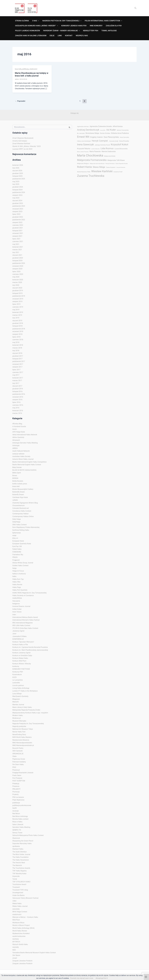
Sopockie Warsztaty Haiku (22, 843)
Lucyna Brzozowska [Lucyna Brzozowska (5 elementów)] (121, 149)
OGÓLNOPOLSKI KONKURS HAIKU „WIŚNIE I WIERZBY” (37, 26)
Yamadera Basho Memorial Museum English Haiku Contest (34, 953)
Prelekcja (16, 784)
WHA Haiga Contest (20, 912)
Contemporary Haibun (20, 514)
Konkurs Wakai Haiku (20, 658)
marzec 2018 (17, 348)
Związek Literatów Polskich (22, 961)
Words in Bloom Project (21, 925)
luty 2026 (16, 168)
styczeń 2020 (17, 288)
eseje (52, 36)
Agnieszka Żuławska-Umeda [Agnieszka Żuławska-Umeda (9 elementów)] (101, 126)
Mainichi (16, 702)
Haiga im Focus (18, 571)
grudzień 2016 (18, 389)
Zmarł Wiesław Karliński (21, 144)
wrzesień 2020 (18, 266)
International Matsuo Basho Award (25, 617)
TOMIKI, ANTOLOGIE (109, 31)
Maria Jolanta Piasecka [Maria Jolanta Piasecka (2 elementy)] (83, 152)
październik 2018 (19, 329)
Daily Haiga (17, 519)
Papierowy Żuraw (19, 759)
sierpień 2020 (17, 269)
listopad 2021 (17, 231)
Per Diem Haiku (18, 764)
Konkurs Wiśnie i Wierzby (22, 664)
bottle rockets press (20, 484)
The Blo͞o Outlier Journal (21, 854)
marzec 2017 (17, 381)
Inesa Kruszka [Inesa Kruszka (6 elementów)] (124, 141)
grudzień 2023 (18, 203)
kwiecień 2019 (18, 312)
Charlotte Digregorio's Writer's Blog (25, 503)
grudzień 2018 (18, 323)
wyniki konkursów (19, 936)
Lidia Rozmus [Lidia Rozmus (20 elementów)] (107, 148)
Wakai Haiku (17, 904)
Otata (14, 756)
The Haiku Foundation (20, 857)
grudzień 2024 (18, 187)
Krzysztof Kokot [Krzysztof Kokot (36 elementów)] (120, 145)
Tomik (15, 879)
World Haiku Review (20, 931)
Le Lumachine (18, 680)
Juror (14, 634)
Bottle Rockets (18, 481)
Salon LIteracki (18, 824)
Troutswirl (16, 887)
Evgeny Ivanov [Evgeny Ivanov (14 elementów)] (97, 137)
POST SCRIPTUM (19, 781)
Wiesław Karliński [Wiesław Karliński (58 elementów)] (102, 171)
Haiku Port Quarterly (20, 590)
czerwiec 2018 (18, 340)
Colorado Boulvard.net (21, 508)
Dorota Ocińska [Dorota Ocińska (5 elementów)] (105, 133)
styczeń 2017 (17, 386)
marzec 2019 (17, 315)
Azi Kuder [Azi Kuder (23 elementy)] (111, 130)
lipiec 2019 (16, 304)
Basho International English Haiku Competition (29, 462)
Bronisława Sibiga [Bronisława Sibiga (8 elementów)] (92, 133)
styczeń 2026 (17, 171)
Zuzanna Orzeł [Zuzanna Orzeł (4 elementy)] (118, 172)
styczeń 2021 (17, 255)
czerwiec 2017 (18, 372)
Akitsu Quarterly (18, 437)
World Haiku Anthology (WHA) (23, 928)
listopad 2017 (17, 359)
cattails (15, 500)
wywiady (16, 947)
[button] (135, 8)
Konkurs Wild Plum (19, 661)
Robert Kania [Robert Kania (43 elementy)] (84, 167)
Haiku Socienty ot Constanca (23, 595)
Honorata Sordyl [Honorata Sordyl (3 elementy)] (114, 141)
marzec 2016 (17, 413)
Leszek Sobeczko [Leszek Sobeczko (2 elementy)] (95, 149)
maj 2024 (16, 198)
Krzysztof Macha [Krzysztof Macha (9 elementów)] (84, 149)
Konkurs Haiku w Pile (20, 645)
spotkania (16, 846)
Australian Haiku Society (21, 456)
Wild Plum (16, 920)
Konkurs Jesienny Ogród (21, 653)
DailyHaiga (16, 522)
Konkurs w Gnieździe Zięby (22, 655)
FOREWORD (17, 552)
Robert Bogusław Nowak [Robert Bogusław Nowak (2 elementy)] (122, 164)
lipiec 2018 (16, 337)
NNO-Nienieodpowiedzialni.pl (23, 745)
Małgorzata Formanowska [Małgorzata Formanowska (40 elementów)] (92, 160)
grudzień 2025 (18, 173)
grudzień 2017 (18, 356)
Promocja (16, 792)
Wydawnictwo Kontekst (21, 933)
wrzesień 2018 (18, 331)
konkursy (16, 666)
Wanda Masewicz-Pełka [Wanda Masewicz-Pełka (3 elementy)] (84, 172)
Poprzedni (20, 101)
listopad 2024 (17, 190)
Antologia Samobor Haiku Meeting (25, 443)
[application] (38, 21)
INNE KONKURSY (96, 26)
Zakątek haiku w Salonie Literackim (31, 36)
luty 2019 (16, 318)
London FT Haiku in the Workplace (25, 691)
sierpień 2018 (17, 334)
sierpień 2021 (17, 236)
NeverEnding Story (19, 735)
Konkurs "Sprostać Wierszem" (23, 642)
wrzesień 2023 (18, 209)
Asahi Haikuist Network (21, 451)
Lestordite (16, 683)
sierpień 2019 (17, 301)
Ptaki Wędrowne (18, 800)
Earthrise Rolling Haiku (21, 530)
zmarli (15, 958)
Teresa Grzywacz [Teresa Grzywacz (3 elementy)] (111, 167)
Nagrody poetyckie (19, 726)
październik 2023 (19, 206)
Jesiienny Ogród (18, 631)
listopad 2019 (17, 293)
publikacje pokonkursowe (22, 805)
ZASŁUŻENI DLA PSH (114, 26)
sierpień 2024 (17, 195)
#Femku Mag (17, 424)
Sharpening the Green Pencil (23, 841)
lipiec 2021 (16, 239)
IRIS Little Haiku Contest (21, 625)
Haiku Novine (17, 585)
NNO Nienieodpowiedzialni (22, 743)
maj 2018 (16, 342)
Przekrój (15, 794)
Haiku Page (17, 587)
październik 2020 (19, 263)
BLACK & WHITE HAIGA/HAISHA (24, 470)
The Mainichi (17, 865)
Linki (60, 36)
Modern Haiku (18, 715)
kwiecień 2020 (18, 280)
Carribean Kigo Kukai (20, 497)
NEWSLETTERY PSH (91, 31)
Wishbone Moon (18, 923)
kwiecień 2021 (18, 247)
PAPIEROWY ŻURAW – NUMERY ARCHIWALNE (62, 31)
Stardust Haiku (18, 849)
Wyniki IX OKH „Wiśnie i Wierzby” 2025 (26, 146)
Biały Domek (17, 467)
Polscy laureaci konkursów (28, 31)
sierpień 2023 (17, 212)
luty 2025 (16, 184)
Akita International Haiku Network (25, 435)
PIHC (14, 767)
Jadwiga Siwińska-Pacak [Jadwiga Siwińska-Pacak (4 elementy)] (102, 145)
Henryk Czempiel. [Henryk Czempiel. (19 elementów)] (100, 141)
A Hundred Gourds (19, 426)
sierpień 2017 (17, 367)
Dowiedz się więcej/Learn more (82, 978)
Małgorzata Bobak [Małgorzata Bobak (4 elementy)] (110, 156)
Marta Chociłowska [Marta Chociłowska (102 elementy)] (90, 155)
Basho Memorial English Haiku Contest (27, 465)
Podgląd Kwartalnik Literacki (23, 773)
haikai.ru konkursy (19, 574)
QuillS (15, 808)
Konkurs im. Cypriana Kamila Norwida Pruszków (30, 647)
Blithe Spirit (17, 473)
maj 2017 (16, 375)
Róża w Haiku (17, 822)
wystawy (16, 939)
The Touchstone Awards (21, 868)
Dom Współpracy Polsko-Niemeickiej (26, 527)
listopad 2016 (17, 391)
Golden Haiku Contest (20, 566)
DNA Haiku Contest (20, 525)
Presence (16, 786)
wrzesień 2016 (18, 397)
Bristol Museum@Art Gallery (23, 489)
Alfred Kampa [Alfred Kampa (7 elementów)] (118, 126)
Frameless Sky (18, 555)
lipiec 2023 (16, 214)
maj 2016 (16, 408)
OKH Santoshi (18, 751)
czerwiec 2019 (18, 307)
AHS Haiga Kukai (19, 432)
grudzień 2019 (18, 291)
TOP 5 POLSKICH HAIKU (21, 882)
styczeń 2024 (17, 201)
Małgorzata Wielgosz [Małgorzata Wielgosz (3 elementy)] (83, 164)
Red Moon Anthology (20, 816)
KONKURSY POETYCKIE (21, 669)
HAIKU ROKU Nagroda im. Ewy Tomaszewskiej (29, 593)
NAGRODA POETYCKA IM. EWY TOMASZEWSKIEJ (62, 21)
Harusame (16, 601)
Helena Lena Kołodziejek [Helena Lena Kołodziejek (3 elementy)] (84, 141)
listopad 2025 (17, 176)
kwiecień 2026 (18, 165)
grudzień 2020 (18, 258)
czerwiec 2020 (18, 274)
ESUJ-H (15, 538)
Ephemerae (17, 533)
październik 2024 (19, 192)
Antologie (16, 445)
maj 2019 (16, 310)
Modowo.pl (17, 718)
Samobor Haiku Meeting (21, 827)
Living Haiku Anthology (21, 688)
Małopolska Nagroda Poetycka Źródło (26, 710)
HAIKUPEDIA (17, 598)
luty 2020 (16, 285)
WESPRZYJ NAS (82, 36)
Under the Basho (18, 895)
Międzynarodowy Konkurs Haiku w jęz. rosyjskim (30, 713)
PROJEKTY (16, 789)
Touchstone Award (19, 884)
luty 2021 (16, 252)
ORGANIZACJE (18, 754)
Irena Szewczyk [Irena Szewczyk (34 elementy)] (85, 145)
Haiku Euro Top (18, 579)
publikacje (25, 69)
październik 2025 (19, 179)
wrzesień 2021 (18, 233)
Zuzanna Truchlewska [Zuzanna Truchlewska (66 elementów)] (91, 176)
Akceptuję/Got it (102, 978)
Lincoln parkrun (18, 685)
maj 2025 (16, 182)
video (14, 901)
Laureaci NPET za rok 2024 (22, 149)
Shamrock (16, 838)
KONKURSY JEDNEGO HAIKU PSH (74, 26)
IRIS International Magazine (23, 623)
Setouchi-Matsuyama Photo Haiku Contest (28, 835)
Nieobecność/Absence (21, 740)
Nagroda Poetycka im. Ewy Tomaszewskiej (28, 724)
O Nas (36, 21)
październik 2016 (19, 394)
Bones (15, 476)
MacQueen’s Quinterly (20, 696)
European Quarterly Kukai (22, 544)
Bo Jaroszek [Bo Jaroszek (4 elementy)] (81, 133)
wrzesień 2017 (18, 364)
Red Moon (16, 814)
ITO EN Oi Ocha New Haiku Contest (25, 628)
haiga (14, 568)
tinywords (16, 876)
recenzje (16, 811)
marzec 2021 (17, 250)
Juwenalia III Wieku (20, 636)
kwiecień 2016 (18, 411)
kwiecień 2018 (18, 345)
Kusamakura (17, 674)
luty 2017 (16, 383)
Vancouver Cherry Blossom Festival (25, 898)
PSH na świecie (18, 797)
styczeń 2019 (17, 321)
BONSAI (15, 478)
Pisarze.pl (16, 770)
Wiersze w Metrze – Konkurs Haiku (25, 917)
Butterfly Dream (18, 495)
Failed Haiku (17, 549)
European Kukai (18, 541)
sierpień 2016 (17, 400)
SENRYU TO (17, 830)
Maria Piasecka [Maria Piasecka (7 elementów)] (95, 151)
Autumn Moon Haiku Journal (23, 459)
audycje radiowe (18, 454)
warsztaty (16, 909)
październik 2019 (19, 296)
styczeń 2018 (17, 353)
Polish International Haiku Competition (103, 21)
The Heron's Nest (19, 863)
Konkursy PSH (18, 672)
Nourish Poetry (18, 748)
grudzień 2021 (18, 228)
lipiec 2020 (16, 272)
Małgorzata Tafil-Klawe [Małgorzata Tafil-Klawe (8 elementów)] (116, 160)
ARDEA (15, 448)
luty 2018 (16, 351)
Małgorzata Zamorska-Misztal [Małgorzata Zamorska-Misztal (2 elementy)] (97, 164)
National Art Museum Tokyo (23, 729)
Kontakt (69, 36)
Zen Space (16, 955)
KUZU (14, 677)
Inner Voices (17, 612)
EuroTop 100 (17, 546)
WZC (14, 950)
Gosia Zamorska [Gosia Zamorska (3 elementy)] (124, 137)
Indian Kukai (17, 609)
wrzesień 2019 (18, 299)
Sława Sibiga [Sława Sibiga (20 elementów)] (99, 167)
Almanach (16, 440)
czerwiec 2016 (18, 405)
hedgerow (16, 604)
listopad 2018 (17, 326)
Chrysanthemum (19, 505)
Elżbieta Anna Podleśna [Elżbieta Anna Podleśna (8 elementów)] (120, 133)
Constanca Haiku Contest (22, 511)
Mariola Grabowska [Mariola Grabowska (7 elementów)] (109, 151)
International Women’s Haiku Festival (26, 620)
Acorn (15, 429)
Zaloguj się (74, 113)
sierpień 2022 (17, 222)
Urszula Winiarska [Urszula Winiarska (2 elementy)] (121, 167)
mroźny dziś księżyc (20, 141)
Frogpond (16, 560)
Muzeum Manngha (19, 721)
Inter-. (15, 615)
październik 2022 (19, 220)
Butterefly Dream (19, 492)
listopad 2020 (17, 261)
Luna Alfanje (17, 694)
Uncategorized (18, 893)
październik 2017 (19, 361)
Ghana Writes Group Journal (23, 563)
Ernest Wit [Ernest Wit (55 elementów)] (83, 137)
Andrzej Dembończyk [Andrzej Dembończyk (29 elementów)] (88, 130)
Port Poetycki (17, 778)
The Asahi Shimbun (20, 852)
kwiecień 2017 (18, 378)
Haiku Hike (16, 582)
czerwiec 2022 (18, 225)
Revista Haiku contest (20, 819)
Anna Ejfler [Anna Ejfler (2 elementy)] (103, 130)
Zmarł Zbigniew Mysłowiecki (23, 138)
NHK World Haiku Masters (22, 737)
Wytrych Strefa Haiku (20, 944)
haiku (14, 576)
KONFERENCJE (18, 639)
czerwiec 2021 (18, 241)
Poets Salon (17, 775)
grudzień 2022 (18, 217)
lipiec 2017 (16, 370)
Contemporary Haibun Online (23, 516)
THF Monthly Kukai (19, 874)
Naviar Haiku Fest (19, 732)
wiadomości (33, 69)
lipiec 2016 (16, 402)
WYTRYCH (16, 942)
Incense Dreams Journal (21, 606)
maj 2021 (16, 244)
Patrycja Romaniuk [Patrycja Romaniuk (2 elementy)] (110, 164)
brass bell (18, 69)
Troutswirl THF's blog (20, 890)
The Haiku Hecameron (21, 860)
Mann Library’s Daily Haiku (22, 707)
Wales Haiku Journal (20, 906)
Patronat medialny (19, 762)
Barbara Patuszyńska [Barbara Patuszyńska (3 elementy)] (123, 130)
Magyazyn (16, 699)
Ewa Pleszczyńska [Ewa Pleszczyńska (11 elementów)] (111, 137)
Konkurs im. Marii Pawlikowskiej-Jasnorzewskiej (30, 650)
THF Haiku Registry (20, 871)
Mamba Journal (18, 705)
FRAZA (15, 557)
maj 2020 (16, 277)
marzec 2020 (17, 282)
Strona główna (22, 21)
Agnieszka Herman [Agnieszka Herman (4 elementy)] (83, 126)
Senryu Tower (17, 833)
